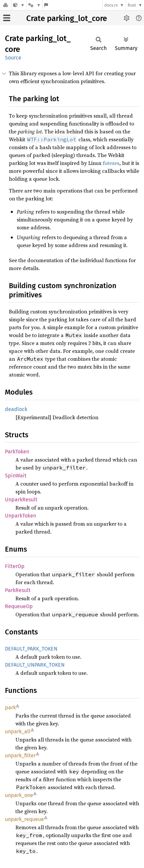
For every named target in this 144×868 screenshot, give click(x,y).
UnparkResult (21, 500)
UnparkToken (21, 516)
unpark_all (18, 731)
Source (13, 58)
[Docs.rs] (6, 5)
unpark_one (19, 795)
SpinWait (16, 476)
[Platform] (34, 5)
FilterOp (15, 566)
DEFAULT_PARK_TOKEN (31, 649)
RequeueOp (19, 606)
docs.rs (111, 5)
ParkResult (18, 590)
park (10, 708)
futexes (111, 163)
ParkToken (17, 452)
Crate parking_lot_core (67, 18)
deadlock (16, 409)
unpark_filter (20, 755)
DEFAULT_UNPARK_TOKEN (35, 665)
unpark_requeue (24, 819)
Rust (132, 5)
